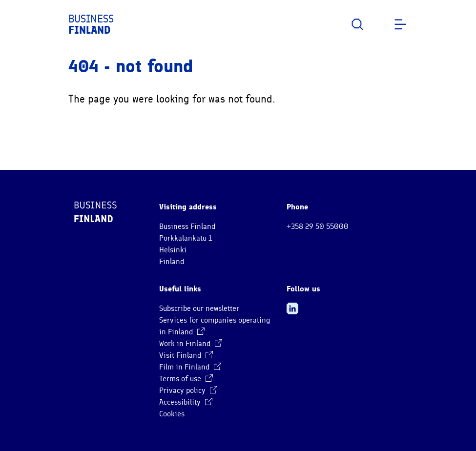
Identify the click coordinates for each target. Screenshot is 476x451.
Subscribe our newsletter (199, 308)
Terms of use (186, 379)
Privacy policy (188, 390)
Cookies (172, 414)
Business (91, 24)
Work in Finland (191, 344)
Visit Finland (186, 355)
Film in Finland (190, 367)
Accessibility (186, 402)
